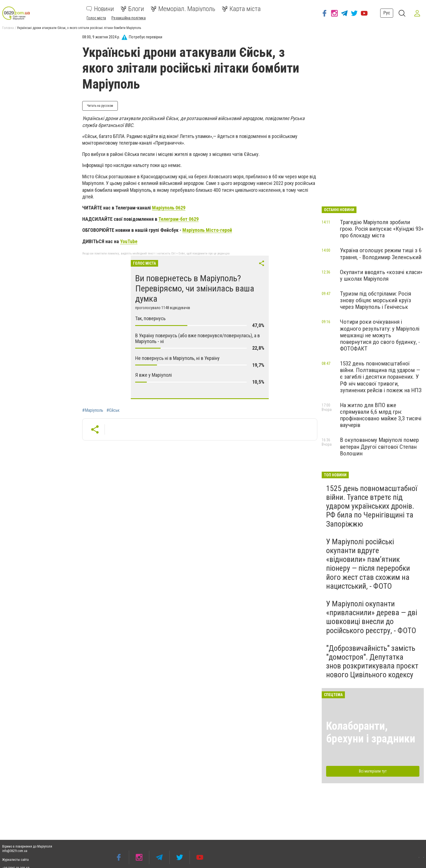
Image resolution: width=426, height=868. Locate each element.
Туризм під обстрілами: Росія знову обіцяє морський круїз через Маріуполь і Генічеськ (376, 300)
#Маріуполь (93, 410)
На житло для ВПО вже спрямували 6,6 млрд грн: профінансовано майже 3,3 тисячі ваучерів (381, 415)
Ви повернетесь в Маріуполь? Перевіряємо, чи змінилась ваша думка (195, 288)
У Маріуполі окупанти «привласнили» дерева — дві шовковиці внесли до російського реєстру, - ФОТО (372, 617)
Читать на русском (100, 106)
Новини (100, 9)
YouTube (129, 241)
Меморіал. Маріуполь (183, 9)
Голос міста (96, 18)
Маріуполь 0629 (169, 208)
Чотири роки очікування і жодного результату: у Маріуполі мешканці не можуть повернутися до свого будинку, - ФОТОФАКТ (380, 335)
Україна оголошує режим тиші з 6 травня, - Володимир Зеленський (381, 254)
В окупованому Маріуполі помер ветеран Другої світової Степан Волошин (379, 447)
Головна (8, 28)
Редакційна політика (129, 18)
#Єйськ (113, 410)
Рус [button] (386, 13)
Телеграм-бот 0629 (179, 219)
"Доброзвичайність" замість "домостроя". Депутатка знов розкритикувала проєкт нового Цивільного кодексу (372, 662)
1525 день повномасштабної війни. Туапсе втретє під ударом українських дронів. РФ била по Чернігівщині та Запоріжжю (372, 506)
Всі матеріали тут (373, 771)
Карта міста (241, 9)
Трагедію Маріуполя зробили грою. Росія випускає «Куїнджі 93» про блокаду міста (382, 229)
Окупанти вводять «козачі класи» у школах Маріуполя (381, 275)
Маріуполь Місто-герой (207, 230)
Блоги (132, 9)
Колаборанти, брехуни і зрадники (371, 732)
